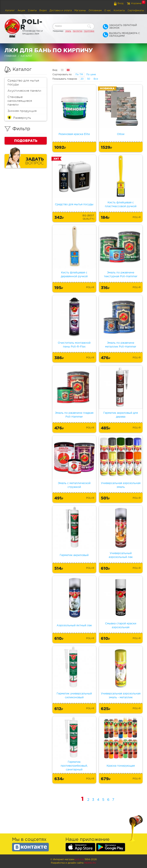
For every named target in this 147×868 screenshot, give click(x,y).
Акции (21, 11)
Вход (120, 4)
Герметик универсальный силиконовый (74, 696)
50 (89, 79)
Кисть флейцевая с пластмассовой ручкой (121, 204)
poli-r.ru (79, 860)
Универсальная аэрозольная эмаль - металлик (121, 696)
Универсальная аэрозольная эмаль (121, 485)
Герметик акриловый (74, 555)
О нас (108, 11)
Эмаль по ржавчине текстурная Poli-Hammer (121, 275)
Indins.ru (90, 863)
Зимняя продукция (22, 111)
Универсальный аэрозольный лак (121, 555)
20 (82, 79)
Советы (32, 11)
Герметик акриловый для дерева (121, 415)
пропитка (78, 31)
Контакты (119, 11)
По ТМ (79, 75)
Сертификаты (136, 11)
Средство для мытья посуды (23, 82)
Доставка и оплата (61, 11)
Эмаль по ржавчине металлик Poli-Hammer (121, 345)
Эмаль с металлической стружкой (74, 485)
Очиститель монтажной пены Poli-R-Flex (74, 345)
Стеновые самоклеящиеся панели (20, 101)
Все (96, 79)
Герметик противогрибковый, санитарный (74, 766)
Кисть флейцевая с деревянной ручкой (74, 275)
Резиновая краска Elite (74, 134)
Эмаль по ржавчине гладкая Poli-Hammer (74, 415)
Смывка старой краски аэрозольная (121, 626)
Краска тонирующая (121, 766)
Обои (121, 134)
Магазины (80, 11)
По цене (91, 75)
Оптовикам (95, 11)
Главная (10, 56)
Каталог (10, 11)
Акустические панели (24, 91)
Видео (43, 11)
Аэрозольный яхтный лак (74, 626)
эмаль (68, 31)
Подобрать (26, 141)
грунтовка (89, 31)
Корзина (136, 4)
